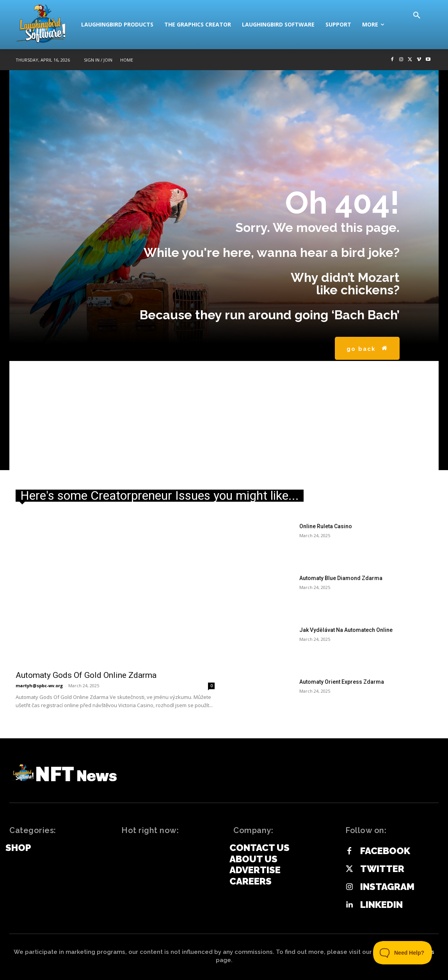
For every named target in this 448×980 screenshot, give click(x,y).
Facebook (385, 851)
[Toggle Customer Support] (403, 953)
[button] (417, 16)
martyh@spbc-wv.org (39, 685)
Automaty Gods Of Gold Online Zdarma (86, 675)
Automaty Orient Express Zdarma (342, 682)
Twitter (382, 869)
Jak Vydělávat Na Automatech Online (346, 630)
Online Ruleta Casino (326, 526)
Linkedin (381, 905)
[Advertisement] (224, 416)
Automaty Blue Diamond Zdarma (341, 578)
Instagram (387, 887)
